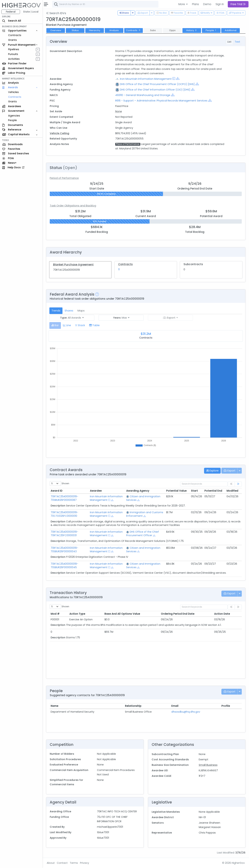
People (12, 120)
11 (119, 269)
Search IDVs (56, 13)
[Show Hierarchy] (178, 78)
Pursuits (13, 54)
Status (75, 30)
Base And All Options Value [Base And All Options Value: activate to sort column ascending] (122, 614)
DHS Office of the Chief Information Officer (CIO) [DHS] (155, 90)
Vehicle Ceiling (59, 133)
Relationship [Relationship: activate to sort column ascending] (133, 706)
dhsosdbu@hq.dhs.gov (186, 712)
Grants (12, 40)
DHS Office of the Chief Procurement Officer (143, 534)
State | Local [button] (31, 12)
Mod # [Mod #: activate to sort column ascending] (55, 614)
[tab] (55, 325)
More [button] (182, 4)
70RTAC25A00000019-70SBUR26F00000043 (64, 550)
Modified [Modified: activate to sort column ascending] (232, 491)
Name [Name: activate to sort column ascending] (54, 706)
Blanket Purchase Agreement (73, 265)
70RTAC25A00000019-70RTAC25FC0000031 (64, 534)
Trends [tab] (56, 311)
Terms (74, 863)
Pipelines (14, 49)
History (192, 30)
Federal (11, 12)
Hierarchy (95, 30)
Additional (231, 30)
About (51, 863)
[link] (238, 484)
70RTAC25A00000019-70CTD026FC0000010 (64, 514)
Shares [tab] (69, 311)
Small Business (208, 765)
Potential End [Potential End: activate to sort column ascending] (213, 491)
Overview (56, 30)
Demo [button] (207, 4)
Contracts (15, 35)
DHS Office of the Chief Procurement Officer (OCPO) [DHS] (157, 84)
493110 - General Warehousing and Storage (143, 95)
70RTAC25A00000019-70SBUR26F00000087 (64, 498)
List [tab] (229, 42)
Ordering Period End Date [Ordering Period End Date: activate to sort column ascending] (178, 614)
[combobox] (105, 4)
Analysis (114, 30)
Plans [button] (195, 4)
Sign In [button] (220, 4)
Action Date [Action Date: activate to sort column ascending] (222, 614)
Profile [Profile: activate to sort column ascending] (226, 706)
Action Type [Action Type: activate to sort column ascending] (77, 614)
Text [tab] (237, 42)
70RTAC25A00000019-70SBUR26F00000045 (64, 566)
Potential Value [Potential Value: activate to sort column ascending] (176, 491)
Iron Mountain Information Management (146, 79)
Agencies (14, 116)
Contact (62, 863)
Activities (14, 59)
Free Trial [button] (238, 4)
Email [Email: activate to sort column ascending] (175, 706)
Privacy (85, 863)
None (119, 111)
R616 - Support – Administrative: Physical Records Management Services (161, 101)
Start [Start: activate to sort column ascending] (194, 491)
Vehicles (13, 92)
